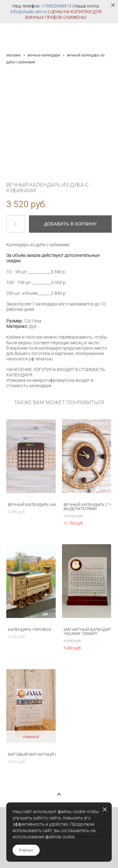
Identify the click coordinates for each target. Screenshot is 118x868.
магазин (14, 55)
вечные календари (44, 55)
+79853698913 (56, 6)
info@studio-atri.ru (29, 12)
